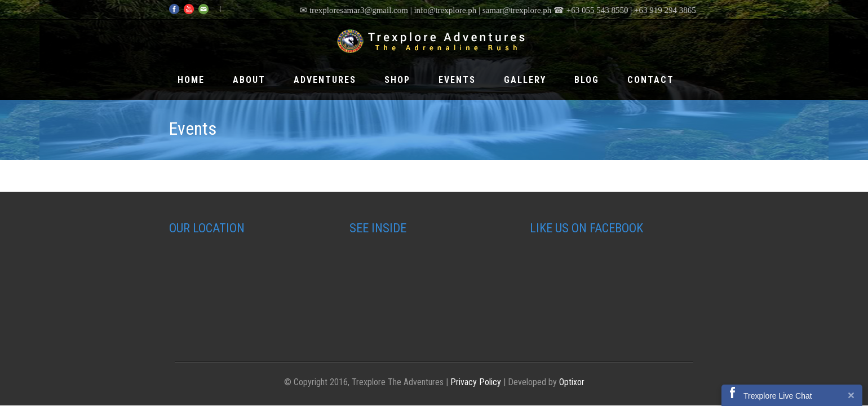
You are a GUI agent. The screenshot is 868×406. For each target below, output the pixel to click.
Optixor (572, 382)
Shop (397, 80)
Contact (651, 80)
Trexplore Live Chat (778, 396)
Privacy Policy (476, 382)
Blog (587, 80)
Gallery (525, 80)
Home (191, 80)
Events (457, 80)
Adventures (325, 80)
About (249, 80)
